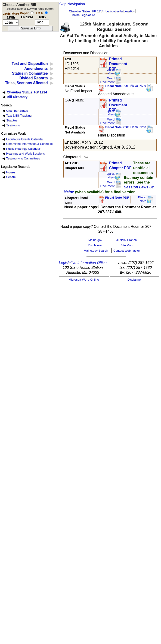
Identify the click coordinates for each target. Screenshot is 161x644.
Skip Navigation (72, 4)
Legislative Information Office (83, 263)
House (11, 172)
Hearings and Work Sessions (26, 154)
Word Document (107, 80)
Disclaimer (95, 245)
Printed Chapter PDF (120, 165)
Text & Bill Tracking (19, 116)
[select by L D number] (46, 13)
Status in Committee (30, 73)
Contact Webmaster (127, 251)
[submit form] (30, 28)
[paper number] (27, 22)
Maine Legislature (83, 15)
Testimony (13, 125)
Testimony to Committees (23, 158)
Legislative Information (120, 11)
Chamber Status (17, 111)
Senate (11, 177)
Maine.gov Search (96, 251)
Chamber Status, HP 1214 (86, 11)
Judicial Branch (127, 240)
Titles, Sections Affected (26, 83)
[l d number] (42, 22)
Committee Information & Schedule (29, 144)
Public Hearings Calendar (23, 149)
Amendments (36, 68)
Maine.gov (95, 240)
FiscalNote (142, 199)
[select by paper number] (32, 13)
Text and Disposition (30, 64)
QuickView (111, 71)
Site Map (126, 245)
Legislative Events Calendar (25, 139)
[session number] (11, 23)
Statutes (12, 120)
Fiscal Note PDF (117, 86)
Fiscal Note (138, 86)
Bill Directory (17, 97)
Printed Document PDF (118, 62)
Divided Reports (34, 78)
